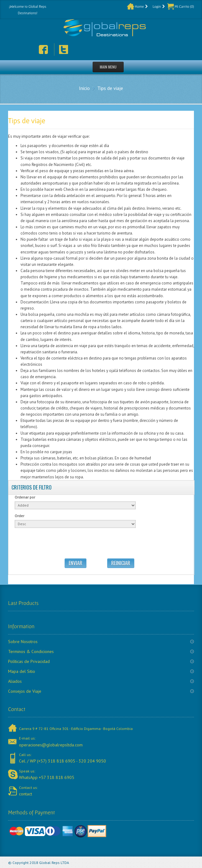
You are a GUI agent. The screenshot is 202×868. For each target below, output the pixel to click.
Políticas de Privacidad (29, 661)
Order (19, 516)
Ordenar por (25, 497)
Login (157, 6)
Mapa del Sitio (22, 671)
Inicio (84, 88)
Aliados (15, 681)
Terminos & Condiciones (31, 651)
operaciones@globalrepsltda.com (51, 745)
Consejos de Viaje (25, 691)
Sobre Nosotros (23, 642)
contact (25, 794)
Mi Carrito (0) (184, 6)
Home (139, 6)
